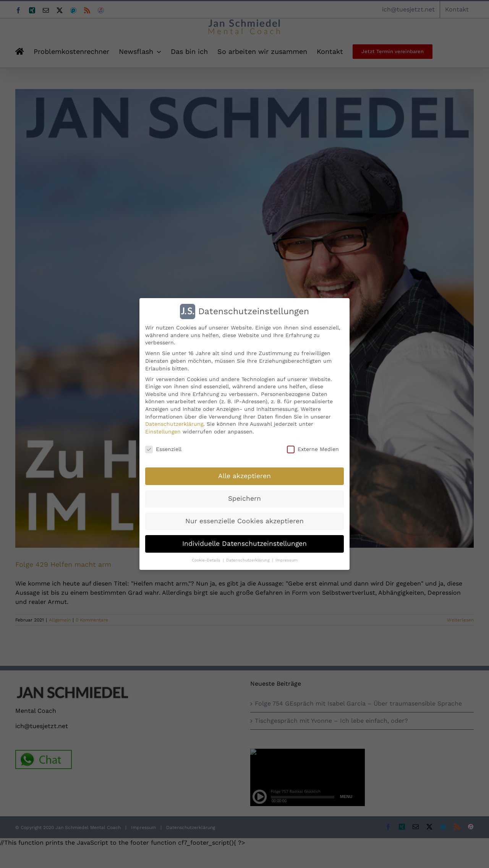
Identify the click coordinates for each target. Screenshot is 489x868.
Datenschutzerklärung (174, 423)
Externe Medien (313, 449)
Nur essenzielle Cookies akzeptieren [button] (244, 521)
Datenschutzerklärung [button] (249, 560)
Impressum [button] (287, 560)
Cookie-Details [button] (207, 560)
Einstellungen (163, 431)
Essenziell (163, 449)
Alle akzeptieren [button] (244, 475)
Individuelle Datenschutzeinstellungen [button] (244, 543)
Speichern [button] (244, 498)
